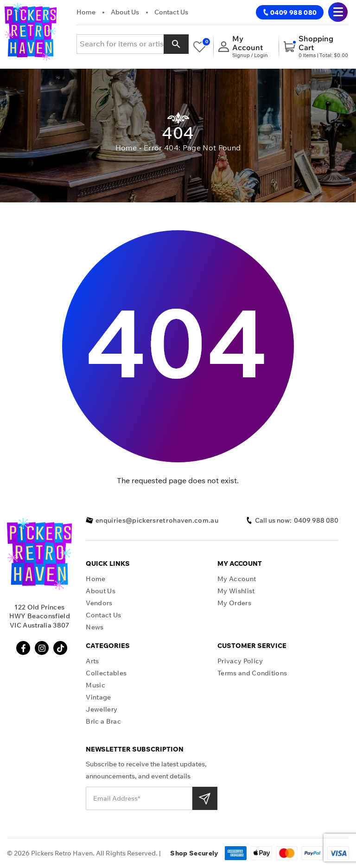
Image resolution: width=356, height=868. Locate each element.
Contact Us (171, 12)
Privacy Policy (240, 661)
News (95, 627)
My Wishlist (236, 591)
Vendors (99, 603)
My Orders (234, 603)
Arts (92, 661)
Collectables (106, 673)
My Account (237, 579)
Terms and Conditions (252, 673)
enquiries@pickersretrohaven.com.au (152, 520)
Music (95, 685)
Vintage (98, 697)
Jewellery (102, 709)
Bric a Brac (103, 722)
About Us (125, 12)
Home (86, 12)
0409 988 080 (290, 13)
